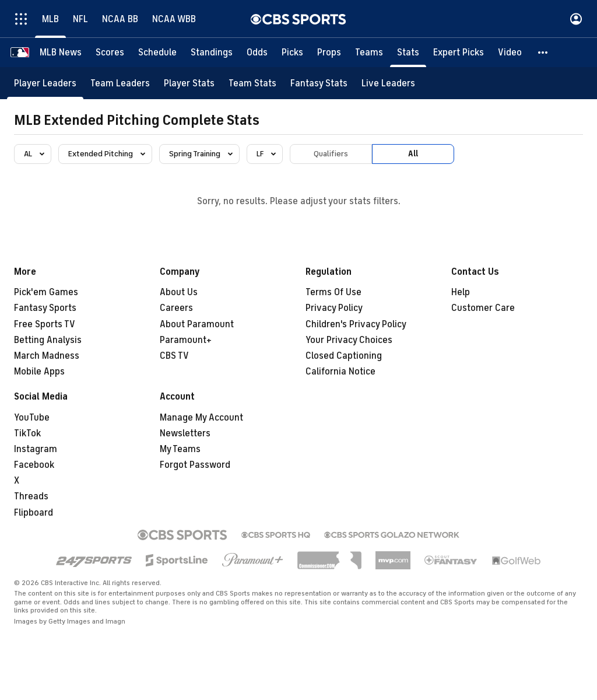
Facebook (34, 465)
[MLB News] (61, 52)
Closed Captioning (344, 356)
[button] (543, 52)
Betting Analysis (48, 340)
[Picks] (292, 52)
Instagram (36, 449)
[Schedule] (157, 52)
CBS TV (174, 356)
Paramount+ (186, 340)
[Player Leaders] (45, 83)
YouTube (32, 418)
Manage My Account (201, 418)
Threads (31, 496)
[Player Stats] (189, 83)
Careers (176, 308)
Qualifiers (331, 154)
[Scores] (110, 52)
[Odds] (257, 52)
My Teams (180, 449)
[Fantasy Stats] (319, 83)
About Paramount (197, 324)
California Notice (340, 372)
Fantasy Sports (45, 308)
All (413, 154)
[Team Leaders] (120, 83)
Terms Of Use (333, 292)
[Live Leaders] (388, 83)
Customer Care (483, 308)
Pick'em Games (46, 292)
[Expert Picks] (459, 52)
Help (461, 292)
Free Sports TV (45, 324)
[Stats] (408, 52)
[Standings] (212, 52)
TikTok (27, 433)
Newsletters (185, 433)
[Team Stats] (252, 83)
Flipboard (34, 513)
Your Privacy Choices (349, 340)
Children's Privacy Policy (356, 324)
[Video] (510, 52)
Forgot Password (195, 465)
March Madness (47, 356)
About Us (179, 292)
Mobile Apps (39, 372)
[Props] (329, 52)
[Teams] (369, 52)
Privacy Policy (334, 308)
